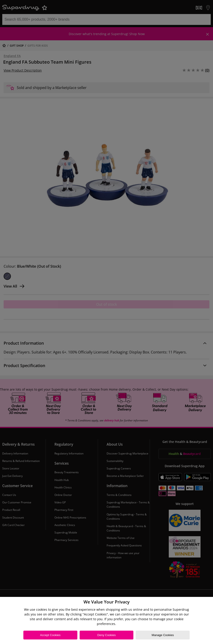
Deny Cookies (106, 635)
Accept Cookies (50, 635)
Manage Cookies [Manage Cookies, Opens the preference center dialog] (163, 635)
